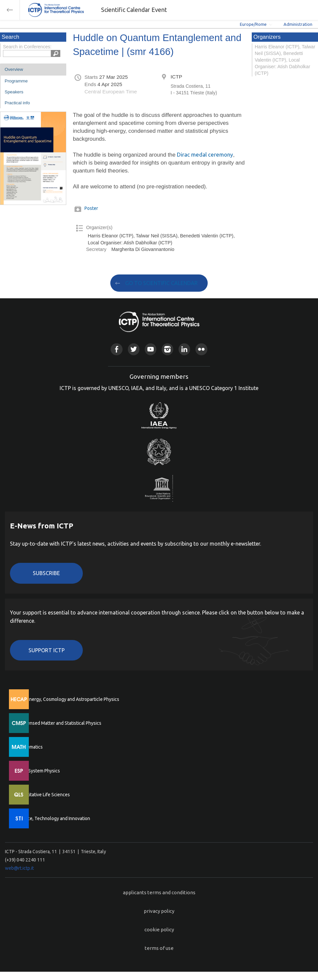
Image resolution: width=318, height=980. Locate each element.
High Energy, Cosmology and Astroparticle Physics (68, 699)
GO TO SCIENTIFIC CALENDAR (161, 283)
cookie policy (159, 930)
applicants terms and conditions (159, 892)
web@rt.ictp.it (19, 868)
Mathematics (29, 747)
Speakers (14, 92)
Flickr (201, 349)
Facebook (116, 349)
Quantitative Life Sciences (43, 795)
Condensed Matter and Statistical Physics (59, 723)
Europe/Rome (253, 24)
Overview (14, 69)
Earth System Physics (38, 771)
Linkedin (184, 349)
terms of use (159, 948)
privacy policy (159, 911)
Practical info (17, 103)
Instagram (167, 349)
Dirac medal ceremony (205, 154)
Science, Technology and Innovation (53, 818)
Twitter (134, 349)
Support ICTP (47, 650)
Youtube (151, 349)
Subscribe (46, 573)
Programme (16, 81)
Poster (91, 208)
